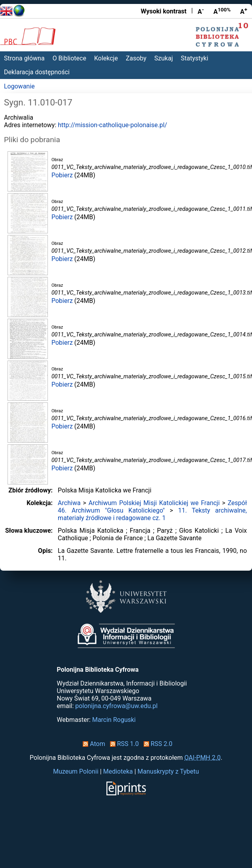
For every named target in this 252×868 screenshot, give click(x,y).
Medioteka (118, 771)
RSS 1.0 (123, 744)
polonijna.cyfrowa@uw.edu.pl (116, 706)
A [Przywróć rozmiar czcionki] (222, 11)
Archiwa (69, 503)
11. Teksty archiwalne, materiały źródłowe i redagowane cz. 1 (152, 514)
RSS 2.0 (156, 744)
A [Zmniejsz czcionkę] (201, 11)
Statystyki (194, 58)
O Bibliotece (69, 58)
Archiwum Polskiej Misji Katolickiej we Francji (154, 503)
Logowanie (19, 86)
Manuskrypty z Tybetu (168, 771)
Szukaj (164, 58)
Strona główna (24, 58)
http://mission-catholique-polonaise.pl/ (112, 125)
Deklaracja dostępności (37, 72)
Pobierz (62, 175)
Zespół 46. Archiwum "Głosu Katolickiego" (152, 507)
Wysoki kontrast (164, 11)
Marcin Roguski (114, 720)
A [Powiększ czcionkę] (244, 11)
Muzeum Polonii (76, 771)
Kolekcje (106, 58)
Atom (92, 744)
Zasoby (136, 58)
